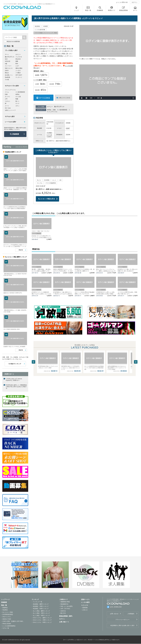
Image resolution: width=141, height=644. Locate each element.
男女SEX (18, 59)
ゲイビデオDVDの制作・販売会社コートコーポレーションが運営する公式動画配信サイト (29, 4)
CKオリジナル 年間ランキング (42, 622)
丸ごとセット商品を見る (47, 199)
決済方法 (63, 611)
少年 (6, 99)
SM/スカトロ (9, 68)
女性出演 (8, 61)
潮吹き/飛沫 (19, 68)
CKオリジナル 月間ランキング (42, 620)
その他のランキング (15, 364)
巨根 (54, 110)
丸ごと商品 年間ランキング (41, 615)
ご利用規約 (131, 614)
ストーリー (8, 66)
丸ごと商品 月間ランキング (41, 613)
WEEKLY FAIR (7, 619)
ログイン (135, 2)
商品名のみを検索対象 (13, 41)
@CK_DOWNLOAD (116, 607)
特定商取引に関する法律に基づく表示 (122, 626)
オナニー (50, 107)
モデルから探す (10, 117)
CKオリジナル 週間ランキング (42, 618)
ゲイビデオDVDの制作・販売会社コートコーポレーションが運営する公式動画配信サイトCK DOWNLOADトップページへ (22, 7)
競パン (17, 101)
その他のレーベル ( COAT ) (49, 135)
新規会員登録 (123, 10)
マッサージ (19, 77)
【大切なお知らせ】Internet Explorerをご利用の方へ (14, 380)
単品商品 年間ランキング (41, 609)
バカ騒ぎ (18, 73)
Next (136, 362)
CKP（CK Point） (66, 609)
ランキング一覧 (38, 602)
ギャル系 (18, 97)
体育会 (49, 110)
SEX (6, 59)
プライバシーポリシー (122, 620)
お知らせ (85, 610)
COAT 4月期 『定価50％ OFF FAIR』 (13, 621)
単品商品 (5, 610)
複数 (17, 61)
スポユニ (8, 101)
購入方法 (63, 613)
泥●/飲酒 (7, 77)
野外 (17, 64)
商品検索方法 (64, 604)
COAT (68, 128)
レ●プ (17, 66)
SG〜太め (8, 108)
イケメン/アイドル (10, 90)
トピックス (85, 605)
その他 (7, 80)
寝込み (7, 73)
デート (7, 54)
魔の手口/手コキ (59, 107)
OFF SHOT (19, 75)
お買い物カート (64, 622)
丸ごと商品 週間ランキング (41, 611)
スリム (7, 92)
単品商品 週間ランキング (41, 604)
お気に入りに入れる (64, 98)
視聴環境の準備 (65, 602)
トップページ (5, 599)
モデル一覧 (6, 628)
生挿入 (7, 70)
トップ (76, 10)
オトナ (17, 103)
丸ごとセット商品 (8, 612)
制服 (17, 99)
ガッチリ (8, 97)
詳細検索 (16, 134)
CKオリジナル (7, 617)
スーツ (7, 106)
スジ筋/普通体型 (62, 110)
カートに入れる (44, 98)
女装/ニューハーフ (10, 110)
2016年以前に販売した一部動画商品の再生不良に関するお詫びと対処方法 (16, 387)
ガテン (17, 106)
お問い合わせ (114, 614)
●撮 (6, 64)
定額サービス (85, 599)
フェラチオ (19, 57)
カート (135, 10)
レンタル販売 (85, 602)
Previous (33, 362)
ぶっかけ (18, 70)
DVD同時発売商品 (8, 614)
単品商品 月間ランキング (41, 606)
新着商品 (5, 608)
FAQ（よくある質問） (67, 606)
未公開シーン (9, 75)
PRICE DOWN (7, 624)
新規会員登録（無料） (66, 616)
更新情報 (85, 608)
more (21, 250)
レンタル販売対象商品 (9, 626)
